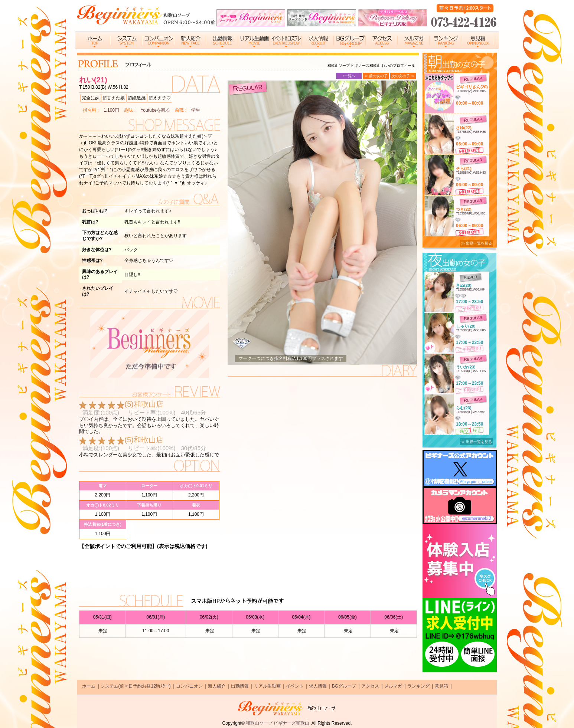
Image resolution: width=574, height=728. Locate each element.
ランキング (418, 686)
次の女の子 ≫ (403, 76)
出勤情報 (240, 686)
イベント (295, 686)
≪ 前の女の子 (376, 76)
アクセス (370, 686)
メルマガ (393, 686)
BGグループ (344, 686)
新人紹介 (217, 686)
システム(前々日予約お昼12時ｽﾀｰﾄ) (136, 686)
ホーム (89, 686)
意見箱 (441, 686)
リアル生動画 (267, 686)
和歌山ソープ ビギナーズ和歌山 (278, 723)
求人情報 (318, 686)
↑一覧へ (349, 76)
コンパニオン (189, 686)
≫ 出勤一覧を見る (477, 243)
